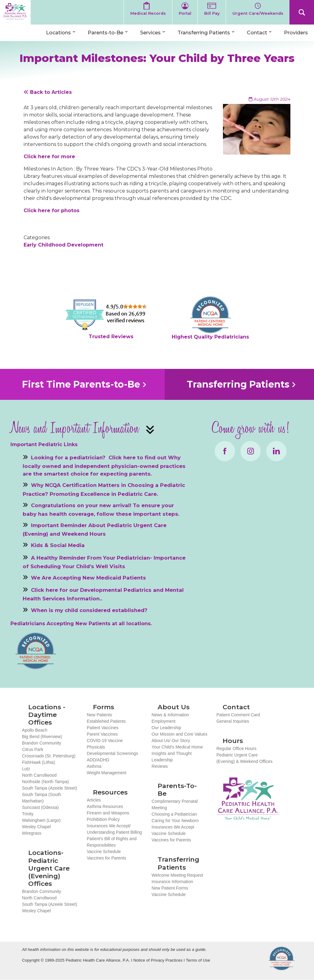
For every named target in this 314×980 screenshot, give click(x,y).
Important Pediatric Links (44, 444)
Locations (58, 33)
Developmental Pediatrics (116, 590)
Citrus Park (33, 749)
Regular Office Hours (236, 748)
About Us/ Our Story (171, 741)
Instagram (251, 451)
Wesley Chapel (36, 827)
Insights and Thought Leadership (172, 757)
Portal (185, 13)
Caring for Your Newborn (175, 821)
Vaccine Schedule (104, 852)
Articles (94, 800)
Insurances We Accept (173, 827)
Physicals (96, 747)
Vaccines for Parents (106, 858)
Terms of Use (198, 960)
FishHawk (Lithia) (39, 762)
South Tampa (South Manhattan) (42, 798)
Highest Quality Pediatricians (210, 337)
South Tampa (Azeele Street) (50, 788)
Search (302, 12)
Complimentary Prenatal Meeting (174, 804)
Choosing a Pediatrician (174, 814)
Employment (163, 721)
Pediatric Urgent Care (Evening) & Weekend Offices (245, 758)
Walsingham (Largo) (41, 820)
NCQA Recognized (282, 958)
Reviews (160, 766)
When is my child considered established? (89, 610)
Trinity (28, 814)
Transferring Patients (204, 33)
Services (150, 33)
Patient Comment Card (238, 715)
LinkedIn (276, 451)
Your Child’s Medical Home (177, 747)
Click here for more (49, 157)
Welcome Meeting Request (177, 875)
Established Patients (106, 721)
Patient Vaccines (103, 728)
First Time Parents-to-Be (81, 384)
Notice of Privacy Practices (158, 960)
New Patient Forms (170, 888)
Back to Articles (48, 92)
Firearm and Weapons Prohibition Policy (108, 816)
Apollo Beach (35, 730)
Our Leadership (166, 728)
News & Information (170, 715)
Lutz (26, 769)
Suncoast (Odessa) (40, 807)
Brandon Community (42, 743)
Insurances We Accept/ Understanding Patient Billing (114, 829)
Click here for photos (52, 211)
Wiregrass (32, 833)
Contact (257, 33)
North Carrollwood (39, 775)
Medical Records (148, 13)
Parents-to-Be (105, 33)
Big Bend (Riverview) (42, 737)
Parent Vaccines (102, 734)
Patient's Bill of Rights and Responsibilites (112, 842)
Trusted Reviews (111, 337)
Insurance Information (172, 882)
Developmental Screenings (112, 753)
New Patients (99, 715)
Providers (296, 33)
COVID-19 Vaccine (105, 741)
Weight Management (107, 773)
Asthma (94, 766)
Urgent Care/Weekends (258, 13)
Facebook (225, 451)
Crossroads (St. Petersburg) (49, 756)
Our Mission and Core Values (179, 734)
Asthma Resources (105, 806)
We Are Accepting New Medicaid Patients (88, 578)
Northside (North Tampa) (46, 782)
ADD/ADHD (98, 760)
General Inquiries (233, 721)
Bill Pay (212, 13)
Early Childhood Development (63, 245)
